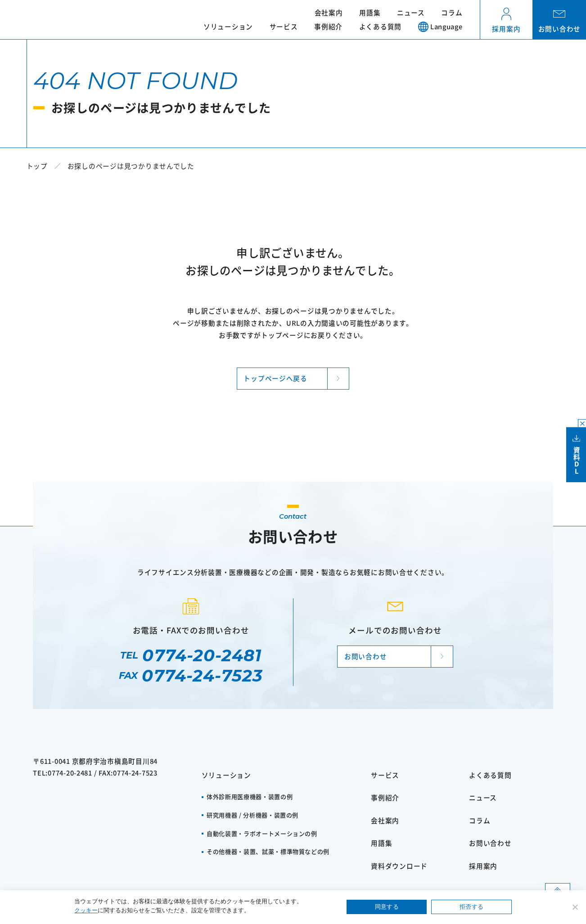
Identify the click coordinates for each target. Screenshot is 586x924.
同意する (387, 907)
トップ (37, 166)
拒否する (471, 907)
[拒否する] (575, 907)
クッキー (86, 910)
